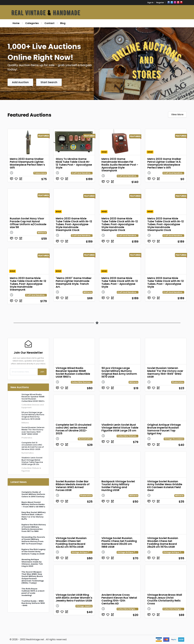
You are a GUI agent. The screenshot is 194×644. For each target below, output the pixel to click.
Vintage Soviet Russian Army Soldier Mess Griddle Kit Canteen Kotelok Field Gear (165, 486)
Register (160, 3)
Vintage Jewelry (84, 606)
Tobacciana (40, 173)
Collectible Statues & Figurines (132, 436)
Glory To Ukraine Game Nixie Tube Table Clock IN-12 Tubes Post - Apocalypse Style (74, 163)
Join (42, 372)
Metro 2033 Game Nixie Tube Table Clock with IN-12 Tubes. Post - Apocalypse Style (120, 282)
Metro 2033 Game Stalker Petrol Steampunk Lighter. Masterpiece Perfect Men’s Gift (27, 163)
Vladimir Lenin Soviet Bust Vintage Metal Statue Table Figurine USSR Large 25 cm (120, 428)
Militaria (42, 233)
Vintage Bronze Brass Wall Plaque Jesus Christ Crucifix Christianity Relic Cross (165, 599)
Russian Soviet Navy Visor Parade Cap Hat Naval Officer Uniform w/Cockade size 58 (28, 223)
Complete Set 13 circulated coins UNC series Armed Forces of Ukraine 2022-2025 (74, 429)
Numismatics (28, 453)
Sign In (150, 3)
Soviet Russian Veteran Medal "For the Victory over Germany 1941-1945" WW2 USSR (165, 372)
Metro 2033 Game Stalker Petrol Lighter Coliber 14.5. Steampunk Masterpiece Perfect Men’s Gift (164, 163)
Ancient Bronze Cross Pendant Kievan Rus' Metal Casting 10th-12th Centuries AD (119, 599)
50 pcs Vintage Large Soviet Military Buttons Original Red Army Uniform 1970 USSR (119, 372)
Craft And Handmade (82, 173)
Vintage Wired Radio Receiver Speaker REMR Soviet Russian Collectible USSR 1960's (73, 372)
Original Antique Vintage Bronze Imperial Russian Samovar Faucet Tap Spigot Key (164, 429)
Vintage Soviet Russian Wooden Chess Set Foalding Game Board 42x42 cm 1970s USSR (71, 542)
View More (177, 114)
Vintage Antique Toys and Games (88, 552)
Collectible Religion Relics (130, 609)
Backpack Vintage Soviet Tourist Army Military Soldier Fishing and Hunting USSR (118, 486)
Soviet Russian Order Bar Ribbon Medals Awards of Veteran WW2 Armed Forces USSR (73, 486)
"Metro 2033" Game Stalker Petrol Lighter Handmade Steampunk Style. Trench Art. (74, 282)
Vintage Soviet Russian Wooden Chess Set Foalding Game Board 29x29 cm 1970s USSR (163, 542)
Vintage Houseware (174, 439)
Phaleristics (27, 438)
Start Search (49, 82)
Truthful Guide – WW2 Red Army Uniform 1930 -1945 (33, 603)
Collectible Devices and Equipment (89, 382)
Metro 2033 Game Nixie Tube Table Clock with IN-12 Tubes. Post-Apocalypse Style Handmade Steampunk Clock (74, 224)
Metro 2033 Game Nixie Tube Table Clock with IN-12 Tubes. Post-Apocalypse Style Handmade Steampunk (28, 284)
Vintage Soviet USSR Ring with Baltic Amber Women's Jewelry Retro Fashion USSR (74, 598)
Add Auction (20, 82)
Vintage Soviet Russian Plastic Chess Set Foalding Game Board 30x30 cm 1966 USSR (119, 542)
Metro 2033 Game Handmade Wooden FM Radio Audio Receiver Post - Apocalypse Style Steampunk (120, 165)
